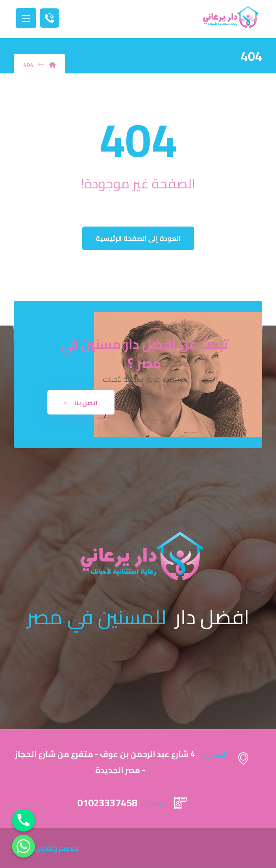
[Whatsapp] (23, 846)
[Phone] (23, 820)
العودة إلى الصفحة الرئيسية (138, 238)
